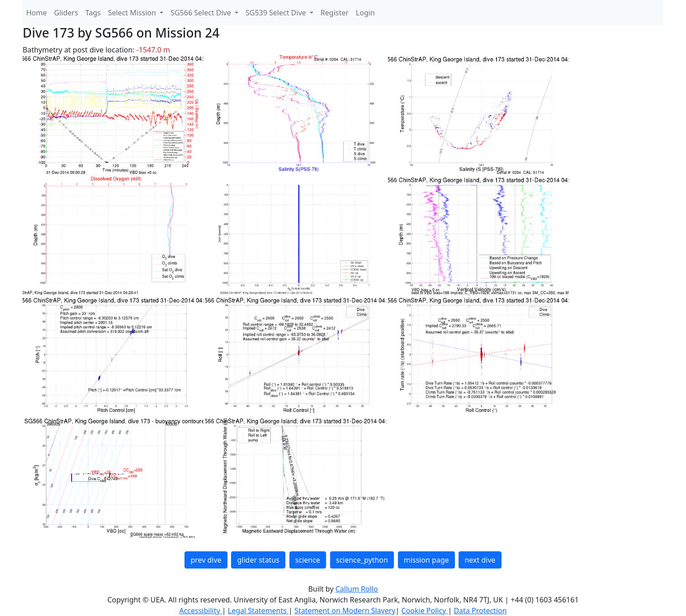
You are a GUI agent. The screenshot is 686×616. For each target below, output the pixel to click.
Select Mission (133, 13)
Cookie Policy (424, 611)
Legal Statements (258, 611)
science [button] (308, 560)
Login (365, 13)
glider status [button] (258, 560)
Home (37, 13)
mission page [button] (426, 560)
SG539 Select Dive (277, 13)
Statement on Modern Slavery (345, 611)
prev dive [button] (206, 560)
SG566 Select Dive (202, 13)
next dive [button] (480, 560)
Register (335, 13)
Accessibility (200, 611)
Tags (93, 13)
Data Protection (480, 611)
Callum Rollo (357, 589)
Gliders (66, 13)
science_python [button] (362, 560)
